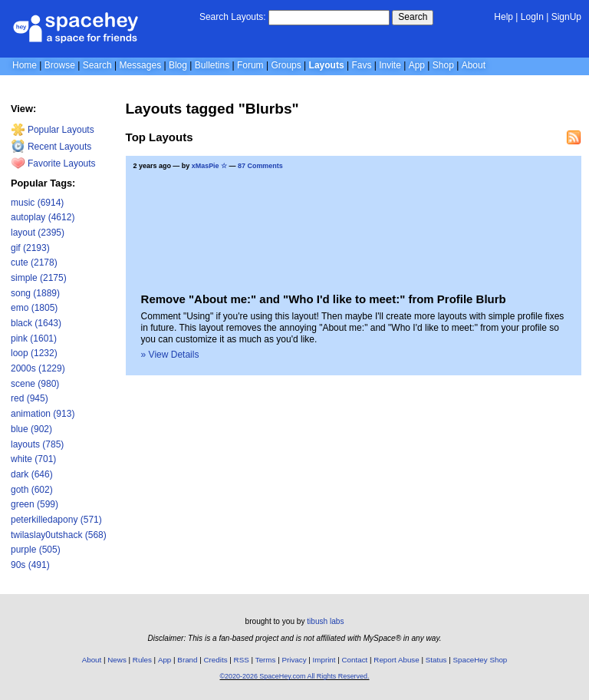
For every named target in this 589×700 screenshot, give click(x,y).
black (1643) (36, 323)
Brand (187, 660)
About (474, 65)
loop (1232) (34, 353)
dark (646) (32, 474)
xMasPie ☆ (209, 166)
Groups (286, 65)
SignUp (566, 17)
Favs (361, 65)
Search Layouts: (233, 17)
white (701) (33, 459)
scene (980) (35, 384)
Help (503, 17)
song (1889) (35, 293)
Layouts (327, 65)
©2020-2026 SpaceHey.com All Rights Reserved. (294, 676)
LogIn (532, 17)
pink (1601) (34, 338)
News (117, 660)
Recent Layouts (51, 147)
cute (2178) (34, 262)
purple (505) (36, 550)
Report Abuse (396, 660)
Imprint (324, 660)
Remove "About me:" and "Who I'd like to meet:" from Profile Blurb (324, 299)
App (417, 65)
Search (413, 17)
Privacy (294, 660)
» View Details (170, 355)
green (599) (35, 504)
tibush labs (325, 621)
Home (25, 65)
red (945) (30, 398)
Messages (140, 65)
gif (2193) (30, 248)
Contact (355, 660)
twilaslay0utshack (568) (59, 535)
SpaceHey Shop (480, 660)
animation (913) (43, 414)
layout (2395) (38, 233)
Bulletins (212, 65)
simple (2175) (39, 278)
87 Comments (260, 166)
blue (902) (31, 429)
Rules (142, 660)
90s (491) (30, 565)
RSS (242, 660)
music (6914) (37, 203)
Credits (216, 660)
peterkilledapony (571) (56, 520)
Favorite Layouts (53, 163)
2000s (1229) (38, 368)
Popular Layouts (53, 130)
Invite (390, 65)
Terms (266, 660)
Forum (250, 65)
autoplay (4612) (43, 217)
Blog (178, 65)
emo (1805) (34, 308)
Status (436, 660)
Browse (60, 65)
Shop (443, 65)
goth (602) (32, 490)
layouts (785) (37, 444)
